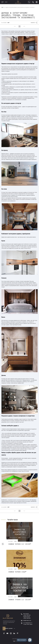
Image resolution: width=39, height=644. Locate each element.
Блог (2, 7)
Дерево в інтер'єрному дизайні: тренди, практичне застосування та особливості (20, 7)
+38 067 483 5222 (27, 615)
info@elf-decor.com (27, 621)
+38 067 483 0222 (27, 618)
